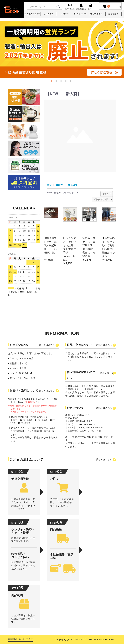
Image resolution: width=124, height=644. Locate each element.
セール (65, 14)
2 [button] (57, 82)
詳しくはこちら (47, 345)
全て (49, 185)
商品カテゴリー (32, 14)
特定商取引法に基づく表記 (20, 639)
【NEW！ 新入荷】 (66, 185)
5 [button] (72, 82)
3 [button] (62, 82)
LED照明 (49, 14)
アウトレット (81, 14)
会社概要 (113, 14)
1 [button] (52, 82)
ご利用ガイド (97, 14)
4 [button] (67, 82)
